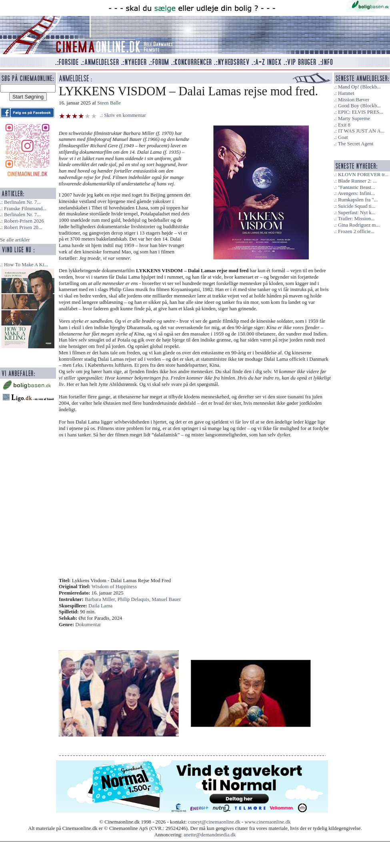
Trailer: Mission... (356, 219)
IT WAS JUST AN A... (361, 131)
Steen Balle (109, 103)
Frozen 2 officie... (356, 231)
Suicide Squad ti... (357, 206)
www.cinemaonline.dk (268, 822)
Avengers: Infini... (356, 193)
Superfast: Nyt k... (357, 213)
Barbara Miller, (101, 599)
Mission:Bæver (354, 100)
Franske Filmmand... (25, 209)
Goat (343, 137)
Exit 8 (344, 125)
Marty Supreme (354, 119)
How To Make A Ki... (26, 265)
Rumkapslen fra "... (358, 200)
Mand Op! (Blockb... (359, 87)
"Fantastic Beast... (357, 187)
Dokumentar (88, 625)
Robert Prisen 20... (23, 227)
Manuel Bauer (166, 599)
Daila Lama (100, 606)
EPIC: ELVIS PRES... (361, 112)
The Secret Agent (356, 144)
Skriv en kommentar (125, 115)
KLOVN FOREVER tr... (363, 175)
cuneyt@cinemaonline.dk (214, 822)
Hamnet (346, 93)
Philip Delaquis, (135, 599)
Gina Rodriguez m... (359, 225)
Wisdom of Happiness (114, 587)
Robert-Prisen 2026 (24, 221)
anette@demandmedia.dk (210, 835)
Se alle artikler (15, 240)
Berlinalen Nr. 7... (22, 202)
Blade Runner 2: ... (357, 181)
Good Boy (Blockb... (359, 106)
